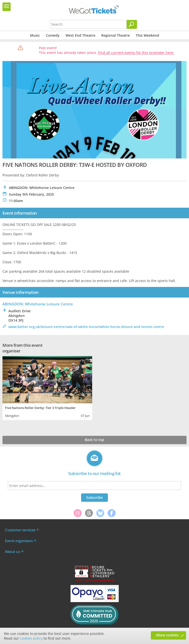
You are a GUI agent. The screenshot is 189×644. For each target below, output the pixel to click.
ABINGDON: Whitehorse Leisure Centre (38, 304)
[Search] (132, 24)
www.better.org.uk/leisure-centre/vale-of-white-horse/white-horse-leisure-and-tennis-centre (86, 327)
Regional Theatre (116, 35)
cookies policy (31, 638)
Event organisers (19, 541)
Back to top (94, 440)
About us (12, 551)
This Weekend (147, 35)
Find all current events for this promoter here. (136, 53)
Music (35, 35)
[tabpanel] (47, 388)
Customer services (20, 530)
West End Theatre (80, 35)
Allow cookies (167, 635)
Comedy (53, 35)
